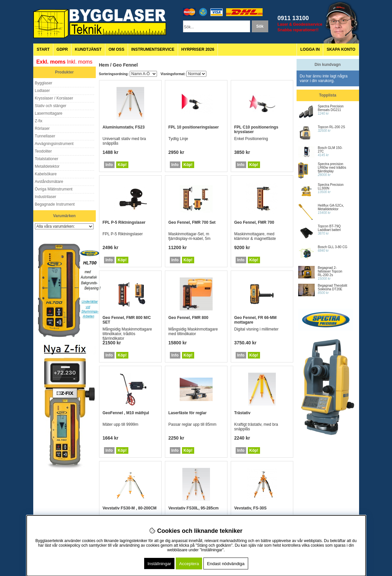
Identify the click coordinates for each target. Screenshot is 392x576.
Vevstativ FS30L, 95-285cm (194, 508)
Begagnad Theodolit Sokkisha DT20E (333, 287)
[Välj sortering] (143, 74)
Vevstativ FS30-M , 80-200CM (130, 508)
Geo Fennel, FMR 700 (254, 222)
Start (43, 49)
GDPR (62, 49)
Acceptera (189, 564)
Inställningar (159, 564)
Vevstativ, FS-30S (251, 508)
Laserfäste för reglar (188, 413)
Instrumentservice (153, 49)
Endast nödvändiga (226, 564)
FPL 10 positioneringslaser (194, 127)
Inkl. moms (80, 62)
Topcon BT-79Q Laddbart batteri (329, 228)
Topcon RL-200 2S (332, 127)
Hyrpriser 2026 (198, 49)
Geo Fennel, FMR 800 (188, 318)
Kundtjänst (88, 49)
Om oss (117, 49)
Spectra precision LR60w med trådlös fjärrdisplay (332, 168)
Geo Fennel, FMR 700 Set (192, 222)
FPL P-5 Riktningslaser (124, 222)
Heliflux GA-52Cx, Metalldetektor (331, 207)
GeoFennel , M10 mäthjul (126, 413)
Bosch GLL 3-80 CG (333, 247)
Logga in (310, 49)
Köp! (122, 165)
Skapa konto (341, 49)
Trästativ (242, 413)
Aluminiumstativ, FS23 (124, 127)
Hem (104, 65)
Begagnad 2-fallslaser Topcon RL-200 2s (330, 271)
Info (109, 165)
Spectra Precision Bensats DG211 (331, 108)
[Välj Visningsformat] (196, 74)
